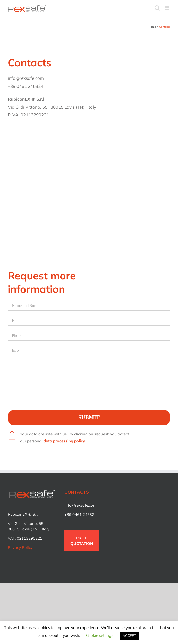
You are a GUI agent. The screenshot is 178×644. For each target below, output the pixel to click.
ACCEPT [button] (129, 635)
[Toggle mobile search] (157, 8)
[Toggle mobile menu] (168, 8)
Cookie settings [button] (100, 635)
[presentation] (47, 400)
